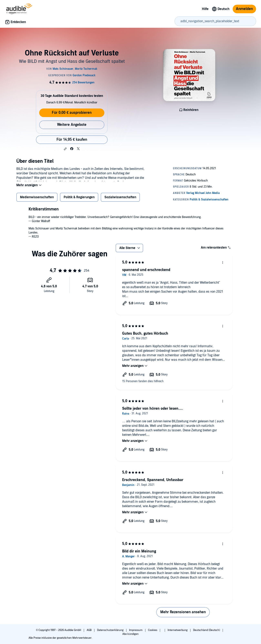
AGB (89, 630)
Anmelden (244, 9)
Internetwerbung (178, 630)
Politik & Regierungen (79, 200)
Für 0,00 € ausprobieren (72, 113)
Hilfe (205, 9)
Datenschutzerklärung (111, 630)
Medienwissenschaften (37, 200)
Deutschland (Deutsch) (207, 630)
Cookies (153, 630)
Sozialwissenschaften (120, 200)
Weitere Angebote (72, 125)
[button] (65, 149)
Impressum (136, 630)
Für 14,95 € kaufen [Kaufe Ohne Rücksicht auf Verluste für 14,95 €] (72, 140)
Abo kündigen (130, 634)
